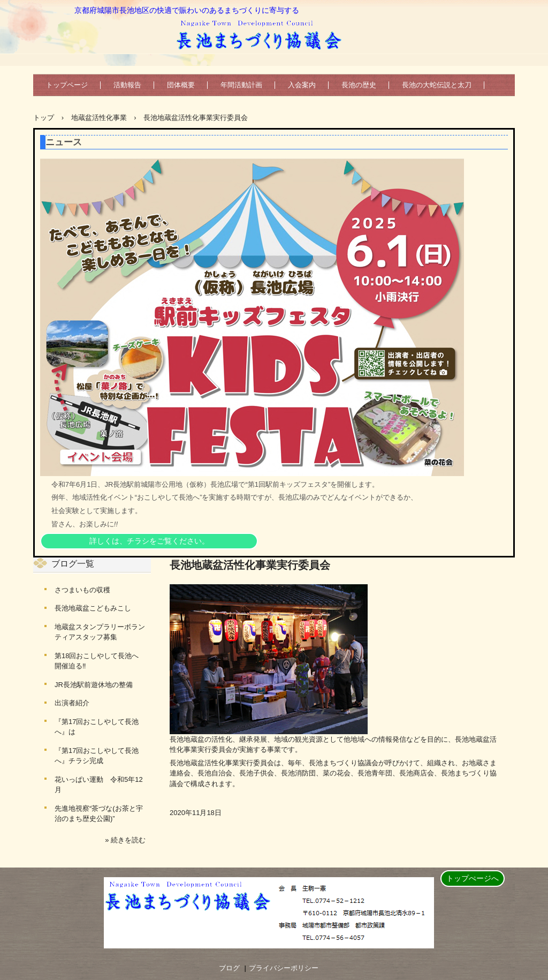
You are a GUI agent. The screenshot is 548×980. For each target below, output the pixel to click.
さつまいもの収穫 (82, 590)
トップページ (67, 85)
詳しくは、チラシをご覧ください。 (149, 541)
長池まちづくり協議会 (263, 33)
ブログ (229, 968)
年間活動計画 (241, 85)
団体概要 (181, 85)
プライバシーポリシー (284, 968)
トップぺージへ (473, 878)
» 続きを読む (125, 840)
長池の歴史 (359, 85)
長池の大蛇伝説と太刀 (437, 85)
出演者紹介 (72, 703)
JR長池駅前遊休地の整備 (94, 685)
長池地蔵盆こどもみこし (93, 608)
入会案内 (302, 85)
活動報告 (127, 85)
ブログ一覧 (73, 564)
